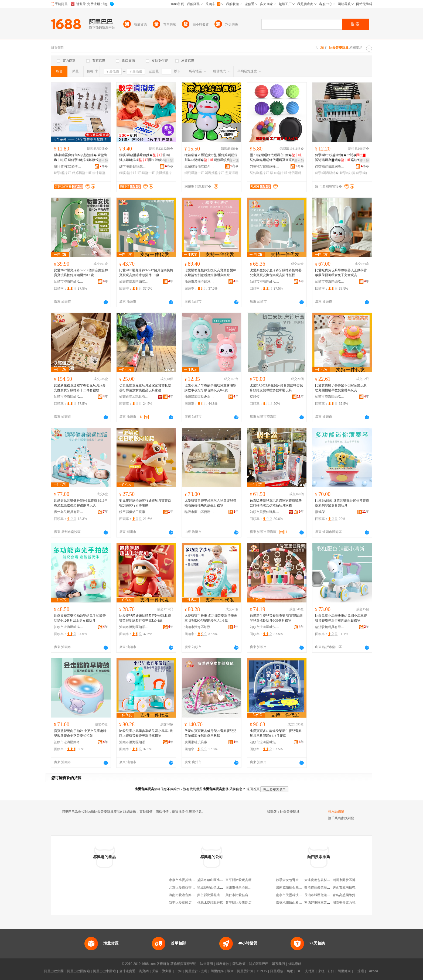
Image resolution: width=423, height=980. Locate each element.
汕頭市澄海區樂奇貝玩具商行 (69, 742)
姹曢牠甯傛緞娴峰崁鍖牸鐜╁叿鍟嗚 (330, 166)
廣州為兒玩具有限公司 (69, 512)
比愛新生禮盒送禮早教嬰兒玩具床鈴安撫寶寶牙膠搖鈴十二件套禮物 (80, 388)
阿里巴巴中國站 (104, 971)
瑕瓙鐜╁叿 (146, 173)
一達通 (359, 971)
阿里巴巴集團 (54, 971)
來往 (321, 971)
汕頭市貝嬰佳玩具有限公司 (265, 512)
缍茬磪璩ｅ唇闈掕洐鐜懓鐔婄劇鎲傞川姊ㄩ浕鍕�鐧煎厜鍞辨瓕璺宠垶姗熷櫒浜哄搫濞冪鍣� (211, 158)
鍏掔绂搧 (348, 173)
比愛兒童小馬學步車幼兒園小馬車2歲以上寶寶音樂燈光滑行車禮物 (146, 733)
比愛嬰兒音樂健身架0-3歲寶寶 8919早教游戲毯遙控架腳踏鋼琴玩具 (81, 503)
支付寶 (310, 971)
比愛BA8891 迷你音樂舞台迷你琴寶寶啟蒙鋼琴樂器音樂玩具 (342, 503)
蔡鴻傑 (255, 397)
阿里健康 (344, 971)
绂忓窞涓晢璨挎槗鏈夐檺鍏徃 (69, 166)
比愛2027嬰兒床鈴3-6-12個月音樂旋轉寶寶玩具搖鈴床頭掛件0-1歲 (81, 273)
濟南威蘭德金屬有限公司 (294, 888)
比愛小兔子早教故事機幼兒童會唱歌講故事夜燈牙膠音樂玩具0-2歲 (210, 388)
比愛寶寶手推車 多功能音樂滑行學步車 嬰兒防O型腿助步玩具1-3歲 (211, 618)
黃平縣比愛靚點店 (238, 903)
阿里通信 (277, 971)
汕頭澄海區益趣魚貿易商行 (199, 397)
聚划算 (167, 971)
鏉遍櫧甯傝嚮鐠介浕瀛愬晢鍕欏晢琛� (199, 166)
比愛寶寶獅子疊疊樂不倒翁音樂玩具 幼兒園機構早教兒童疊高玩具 (341, 388)
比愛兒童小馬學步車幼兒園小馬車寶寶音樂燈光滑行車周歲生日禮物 (341, 618)
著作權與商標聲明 (183, 964)
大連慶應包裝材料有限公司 (324, 880)
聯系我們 (278, 964)
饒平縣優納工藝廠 (132, 512)
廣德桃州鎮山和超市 (291, 903)
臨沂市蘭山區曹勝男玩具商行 (199, 512)
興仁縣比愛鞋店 (209, 895)
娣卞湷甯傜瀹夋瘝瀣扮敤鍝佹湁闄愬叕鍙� (134, 166)
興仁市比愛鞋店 (237, 895)
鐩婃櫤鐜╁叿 (82, 173)
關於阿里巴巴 (259, 964)
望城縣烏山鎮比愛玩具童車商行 (220, 888)
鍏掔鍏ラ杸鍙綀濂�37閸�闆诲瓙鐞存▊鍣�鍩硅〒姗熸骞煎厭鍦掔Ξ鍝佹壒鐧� (342, 158)
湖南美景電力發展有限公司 (352, 903)
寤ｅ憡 (103, 160)
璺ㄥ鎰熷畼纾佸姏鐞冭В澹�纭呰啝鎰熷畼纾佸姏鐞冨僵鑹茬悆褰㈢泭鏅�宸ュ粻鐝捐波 (276, 158)
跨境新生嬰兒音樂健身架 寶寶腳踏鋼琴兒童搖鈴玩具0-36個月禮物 (276, 618)
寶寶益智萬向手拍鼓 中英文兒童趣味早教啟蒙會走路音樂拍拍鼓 (80, 733)
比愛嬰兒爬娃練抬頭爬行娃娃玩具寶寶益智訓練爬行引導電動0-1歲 (145, 618)
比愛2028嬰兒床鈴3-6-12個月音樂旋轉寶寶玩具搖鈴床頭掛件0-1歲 (146, 273)
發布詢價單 (336, 812)
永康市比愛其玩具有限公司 (188, 880)
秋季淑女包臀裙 (287, 880)
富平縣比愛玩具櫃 (238, 880)
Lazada (373, 971)
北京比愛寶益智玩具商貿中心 (190, 888)
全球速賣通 (127, 971)
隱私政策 (239, 964)
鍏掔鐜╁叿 (63, 173)
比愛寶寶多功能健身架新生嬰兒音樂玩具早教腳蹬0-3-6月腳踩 (276, 733)
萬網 (290, 971)
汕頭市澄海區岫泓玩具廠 (69, 282)
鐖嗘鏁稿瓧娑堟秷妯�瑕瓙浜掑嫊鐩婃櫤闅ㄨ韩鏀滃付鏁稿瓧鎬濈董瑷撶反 (145, 158)
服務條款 (223, 964)
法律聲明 (206, 964)
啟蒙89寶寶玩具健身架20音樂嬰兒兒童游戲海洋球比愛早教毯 (210, 733)
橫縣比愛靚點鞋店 (210, 903)
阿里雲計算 (245, 971)
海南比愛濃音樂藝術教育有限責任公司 (196, 895)
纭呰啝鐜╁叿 (260, 173)
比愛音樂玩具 (290, 812)
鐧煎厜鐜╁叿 (194, 173)
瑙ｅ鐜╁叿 (279, 173)
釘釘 (331, 971)
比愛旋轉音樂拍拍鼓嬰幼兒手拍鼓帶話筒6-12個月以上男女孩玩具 (80, 618)
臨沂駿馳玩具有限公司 (330, 627)
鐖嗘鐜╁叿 (128, 173)
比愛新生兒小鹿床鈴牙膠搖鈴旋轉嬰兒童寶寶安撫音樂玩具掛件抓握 (276, 273)
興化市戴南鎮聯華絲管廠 (350, 888)
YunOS (262, 971)
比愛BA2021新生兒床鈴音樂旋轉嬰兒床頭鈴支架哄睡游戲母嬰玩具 (276, 388)
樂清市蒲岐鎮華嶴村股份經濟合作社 (330, 888)
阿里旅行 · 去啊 (196, 971)
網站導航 (295, 964)
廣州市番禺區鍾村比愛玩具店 (247, 888)
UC (299, 971)
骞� (104, 166)
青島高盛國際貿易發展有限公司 (355, 895)
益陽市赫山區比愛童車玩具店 (218, 880)
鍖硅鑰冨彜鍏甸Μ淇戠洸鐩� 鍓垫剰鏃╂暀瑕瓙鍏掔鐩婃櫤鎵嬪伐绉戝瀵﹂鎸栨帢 (81, 158)
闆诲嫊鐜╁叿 (214, 173)
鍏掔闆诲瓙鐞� (327, 173)
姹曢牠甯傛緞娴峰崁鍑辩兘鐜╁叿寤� (265, 166)
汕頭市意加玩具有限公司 (134, 397)
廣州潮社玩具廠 (196, 742)
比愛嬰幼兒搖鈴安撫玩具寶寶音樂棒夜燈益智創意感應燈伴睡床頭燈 (210, 273)
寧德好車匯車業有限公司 (322, 903)
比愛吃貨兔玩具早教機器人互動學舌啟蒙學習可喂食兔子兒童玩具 (341, 273)
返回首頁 (253, 789)
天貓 (155, 971)
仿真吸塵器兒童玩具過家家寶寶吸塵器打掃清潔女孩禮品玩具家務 (145, 388)
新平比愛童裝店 (180, 903)
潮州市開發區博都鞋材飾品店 (354, 880)
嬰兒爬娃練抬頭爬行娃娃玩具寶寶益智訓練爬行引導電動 (145, 503)
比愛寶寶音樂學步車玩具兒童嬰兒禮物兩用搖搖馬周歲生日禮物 (210, 503)
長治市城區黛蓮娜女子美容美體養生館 (332, 895)
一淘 (178, 971)
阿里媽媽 (217, 971)
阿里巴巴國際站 (79, 971)
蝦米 (230, 971)
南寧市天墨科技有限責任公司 (297, 895)
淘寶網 (144, 971)
